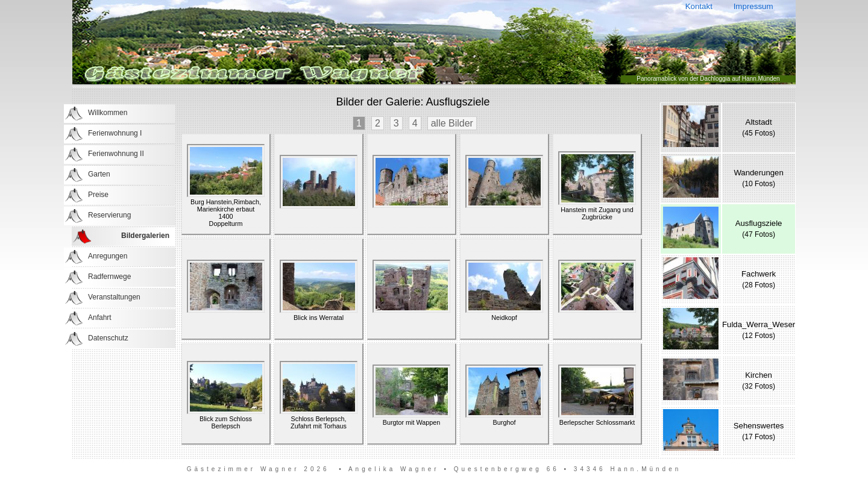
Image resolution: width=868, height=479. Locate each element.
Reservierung (109, 215)
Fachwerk (759, 274)
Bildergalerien (145, 236)
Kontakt (699, 6)
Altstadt (759, 122)
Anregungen (108, 256)
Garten (99, 174)
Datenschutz (108, 338)
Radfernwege (109, 277)
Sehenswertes (759, 426)
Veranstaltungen (114, 297)
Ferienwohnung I (115, 133)
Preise (98, 195)
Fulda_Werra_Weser (759, 324)
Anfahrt (100, 318)
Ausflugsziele (759, 223)
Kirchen (759, 375)
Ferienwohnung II (116, 154)
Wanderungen (758, 173)
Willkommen (108, 113)
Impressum (753, 6)
